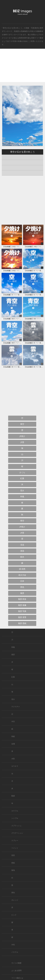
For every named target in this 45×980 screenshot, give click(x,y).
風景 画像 (22, 605)
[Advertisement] (22, 67)
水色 (13, 945)
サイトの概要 (16, 963)
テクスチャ (16, 707)
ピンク (14, 915)
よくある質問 (16, 971)
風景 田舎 (22, 599)
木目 (13, 722)
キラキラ (15, 766)
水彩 (13, 759)
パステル (15, 952)
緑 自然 (22, 569)
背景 (13, 855)
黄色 (13, 893)
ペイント (15, 848)
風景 (22, 593)
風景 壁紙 (22, 623)
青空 (22, 424)
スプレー (15, 841)
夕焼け (32, 31)
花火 (22, 491)
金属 (13, 744)
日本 (22, 581)
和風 (22, 497)
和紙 (13, 736)
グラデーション (17, 833)
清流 (22, 551)
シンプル (15, 818)
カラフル (15, 811)
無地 (13, 870)
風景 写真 (22, 611)
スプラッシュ (16, 826)
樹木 (22, 557)
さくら (22, 472)
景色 (22, 587)
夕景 (22, 442)
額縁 (13, 796)
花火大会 (22, 575)
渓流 (22, 545)
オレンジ (15, 900)
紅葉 (22, 478)
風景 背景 (22, 617)
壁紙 (13, 863)
